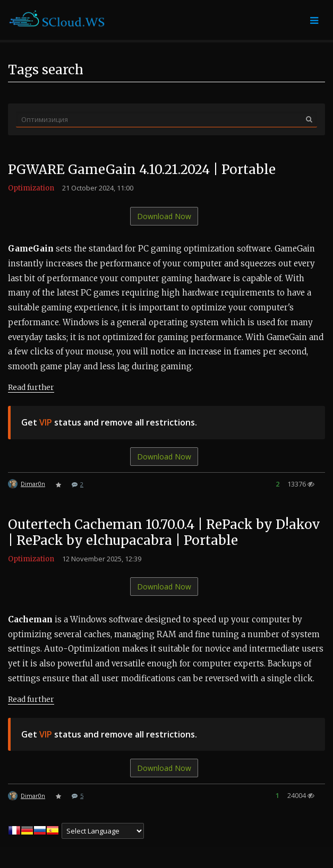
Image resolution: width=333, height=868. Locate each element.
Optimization (31, 188)
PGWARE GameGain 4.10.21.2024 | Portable (142, 170)
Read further (31, 387)
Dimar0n (33, 484)
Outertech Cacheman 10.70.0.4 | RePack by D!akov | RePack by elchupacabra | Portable (164, 532)
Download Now (164, 216)
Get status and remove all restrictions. (109, 422)
